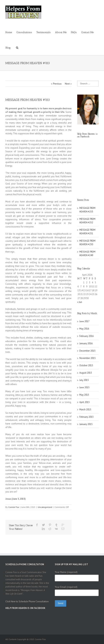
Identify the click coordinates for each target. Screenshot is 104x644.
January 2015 (86, 424)
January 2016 (86, 343)
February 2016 (86, 336)
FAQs (74, 32)
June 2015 (84, 387)
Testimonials (44, 32)
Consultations (24, 32)
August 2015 (86, 373)
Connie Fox (14, 507)
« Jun (80, 302)
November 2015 (87, 358)
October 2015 (86, 365)
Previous (57, 84)
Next (67, 84)
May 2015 (84, 395)
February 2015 (86, 417)
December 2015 (87, 351)
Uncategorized (45, 507)
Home (9, 32)
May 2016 (84, 329)
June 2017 (84, 321)
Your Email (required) (66, 587)
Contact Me (87, 32)
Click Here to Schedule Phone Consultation (27, 601)
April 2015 (85, 402)
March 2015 (85, 409)
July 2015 (84, 380)
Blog (8, 48)
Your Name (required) (66, 572)
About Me (61, 32)
